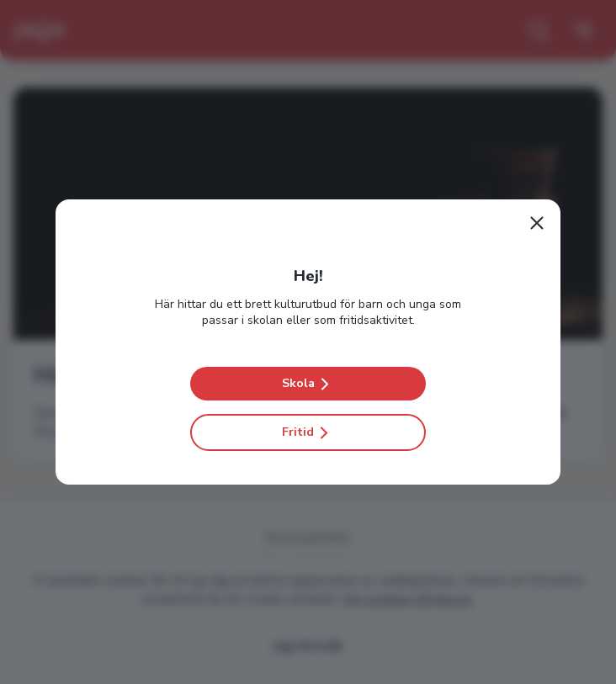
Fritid (308, 432)
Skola (308, 384)
